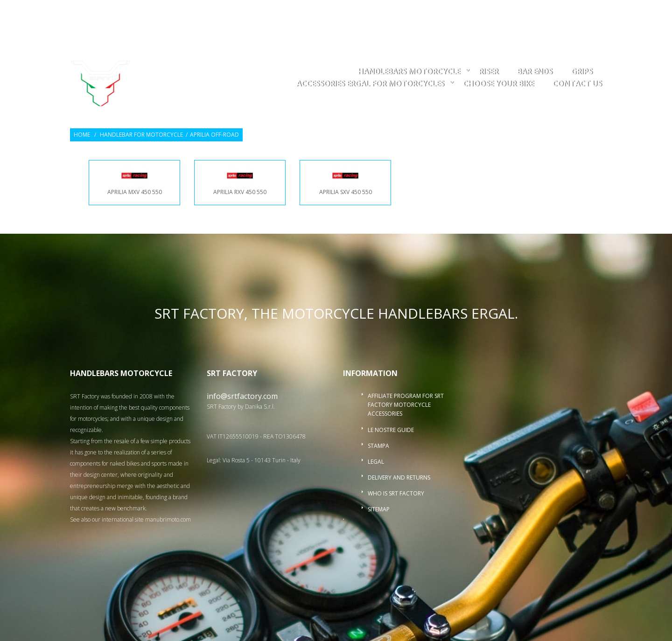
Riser (489, 72)
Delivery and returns (399, 477)
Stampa (378, 446)
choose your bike (498, 84)
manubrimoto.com (168, 519)
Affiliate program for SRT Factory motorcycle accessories (406, 405)
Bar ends (535, 72)
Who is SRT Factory (396, 493)
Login (545, 12)
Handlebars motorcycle (409, 72)
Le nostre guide (391, 430)
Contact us (577, 84)
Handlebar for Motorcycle (141, 135)
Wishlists (510, 12)
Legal (376, 462)
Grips (582, 72)
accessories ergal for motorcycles (370, 84)
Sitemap (379, 509)
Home (82, 135)
